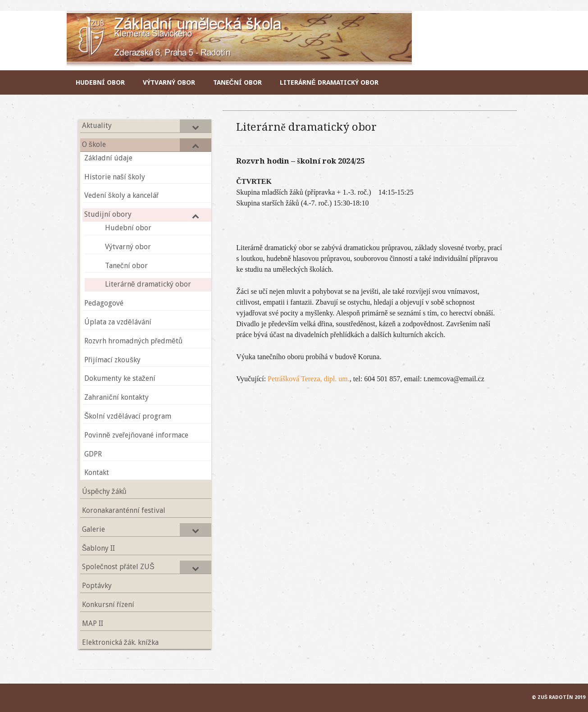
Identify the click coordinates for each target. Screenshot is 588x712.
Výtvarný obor (169, 82)
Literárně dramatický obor (329, 82)
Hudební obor (100, 82)
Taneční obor (237, 82)
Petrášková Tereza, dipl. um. (309, 379)
